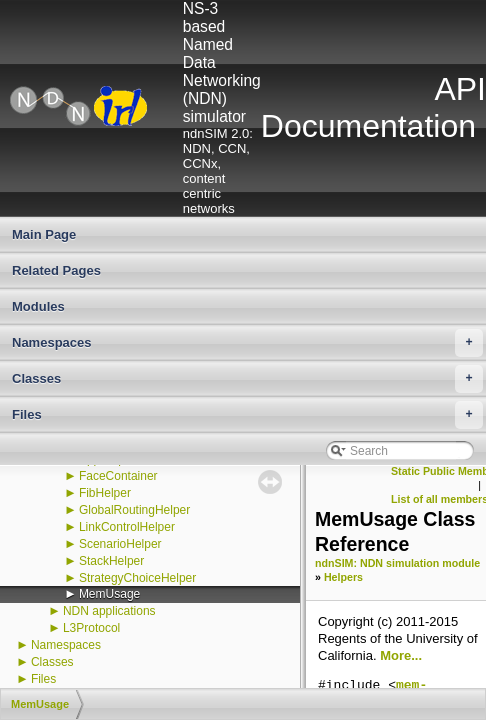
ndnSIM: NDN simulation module (397, 563)
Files (247, 415)
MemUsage (109, 594)
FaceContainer (118, 476)
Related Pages (56, 270)
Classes (247, 379)
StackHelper (111, 561)
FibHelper (105, 493)
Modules (38, 306)
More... (401, 655)
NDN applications (109, 611)
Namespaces (247, 343)
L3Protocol (91, 628)
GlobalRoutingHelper (134, 510)
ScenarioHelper (120, 544)
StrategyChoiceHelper (137, 578)
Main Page (44, 234)
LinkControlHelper (127, 527)
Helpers (343, 577)
